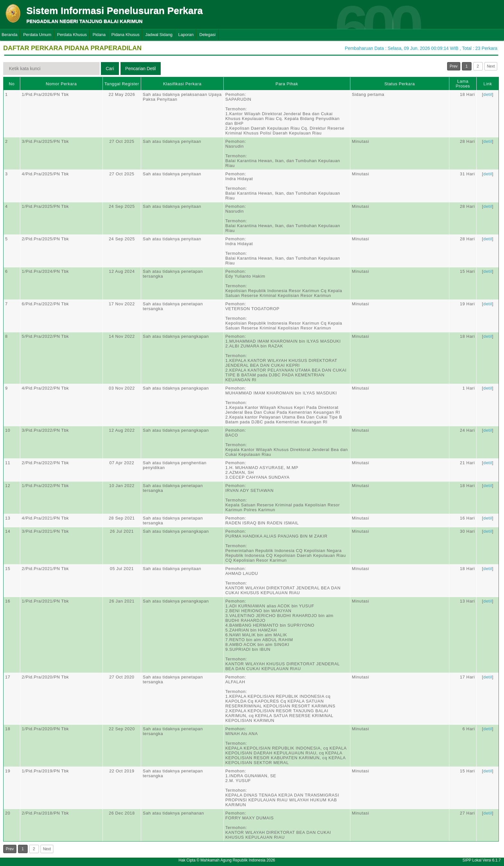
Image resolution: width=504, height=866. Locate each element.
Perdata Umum (37, 35)
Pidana (99, 35)
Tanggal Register (122, 84)
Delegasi (207, 35)
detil (488, 94)
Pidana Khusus (126, 35)
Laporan (186, 35)
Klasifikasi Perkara (182, 84)
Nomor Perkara (61, 84)
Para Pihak (287, 84)
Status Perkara (400, 84)
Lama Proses (463, 84)
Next (491, 66)
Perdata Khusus (72, 35)
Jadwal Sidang (159, 35)
